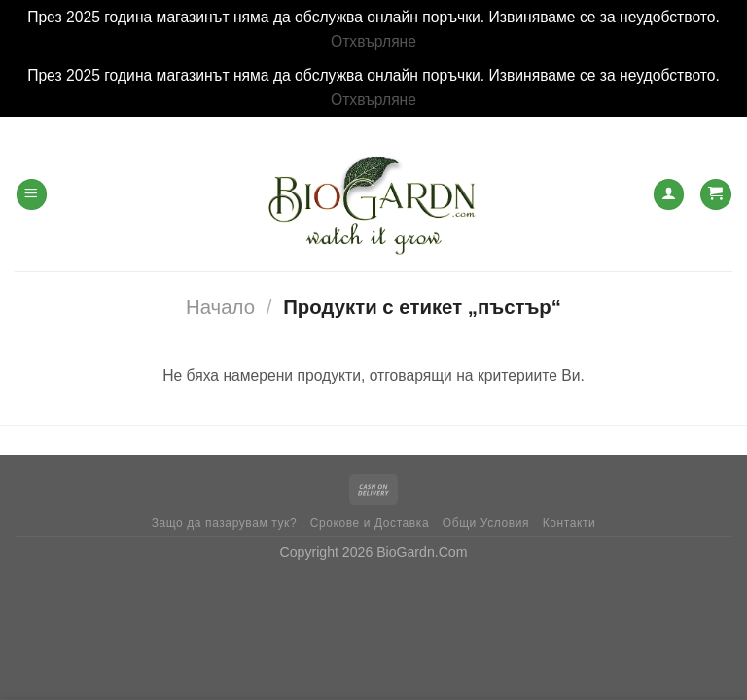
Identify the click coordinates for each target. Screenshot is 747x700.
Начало (220, 307)
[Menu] (32, 194)
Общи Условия (486, 523)
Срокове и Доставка (370, 523)
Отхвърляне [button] (373, 41)
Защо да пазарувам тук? (225, 523)
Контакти (569, 523)
